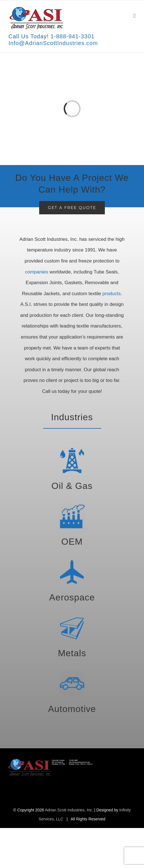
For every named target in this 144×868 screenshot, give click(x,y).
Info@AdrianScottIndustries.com (53, 43)
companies (37, 272)
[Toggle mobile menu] (134, 16)
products (111, 294)
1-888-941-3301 (72, 36)
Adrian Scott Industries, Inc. (69, 810)
